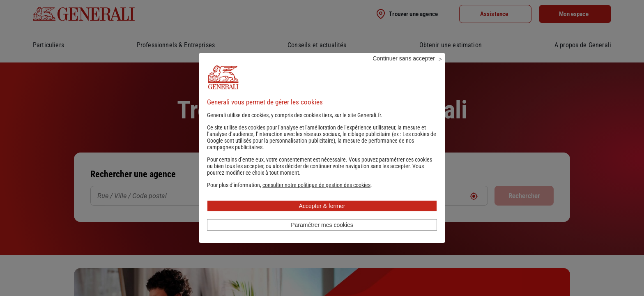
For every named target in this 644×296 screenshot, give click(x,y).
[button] (316, 196)
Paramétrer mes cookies (322, 236)
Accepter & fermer (322, 217)
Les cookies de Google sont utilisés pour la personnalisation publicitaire (322, 148)
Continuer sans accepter (404, 69)
